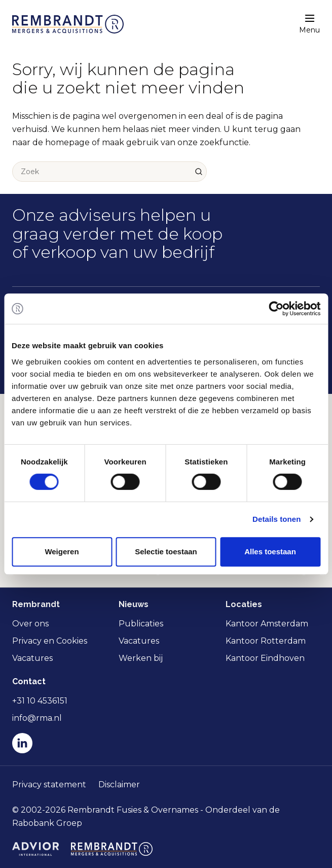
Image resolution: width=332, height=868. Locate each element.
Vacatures (32, 658)
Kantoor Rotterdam (266, 641)
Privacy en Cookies (50, 641)
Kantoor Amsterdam (267, 624)
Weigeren (62, 552)
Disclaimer (119, 784)
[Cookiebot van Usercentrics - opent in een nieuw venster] (276, 309)
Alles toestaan (270, 552)
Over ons (30, 624)
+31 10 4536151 (40, 701)
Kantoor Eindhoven (265, 658)
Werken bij (141, 658)
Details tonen (276, 519)
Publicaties (141, 624)
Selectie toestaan (166, 552)
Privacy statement (49, 784)
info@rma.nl (37, 718)
